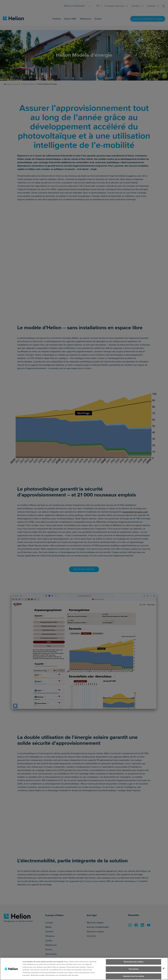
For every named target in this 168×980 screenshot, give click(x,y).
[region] (84, 969)
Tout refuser (134, 969)
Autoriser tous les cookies (134, 976)
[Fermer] (164, 968)
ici (32, 975)
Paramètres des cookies (134, 962)
